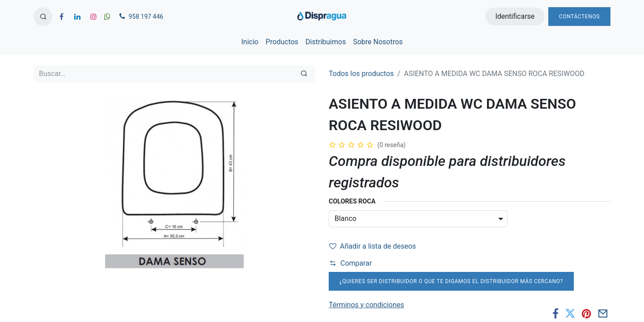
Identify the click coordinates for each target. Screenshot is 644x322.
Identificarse (515, 16)
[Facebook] (555, 314)
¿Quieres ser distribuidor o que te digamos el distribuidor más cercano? (451, 281)
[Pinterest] (587, 314)
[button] (43, 17)
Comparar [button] (351, 263)
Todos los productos (361, 74)
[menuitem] (250, 42)
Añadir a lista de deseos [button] (373, 246)
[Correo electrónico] (603, 314)
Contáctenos (579, 17)
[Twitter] (570, 314)
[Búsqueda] (304, 74)
